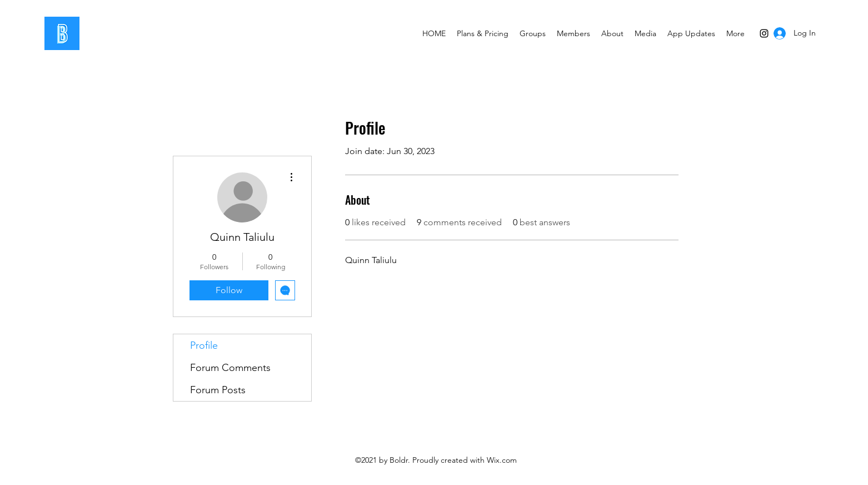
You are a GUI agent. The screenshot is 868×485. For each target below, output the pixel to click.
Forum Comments (230, 368)
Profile (204, 345)
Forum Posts (218, 390)
